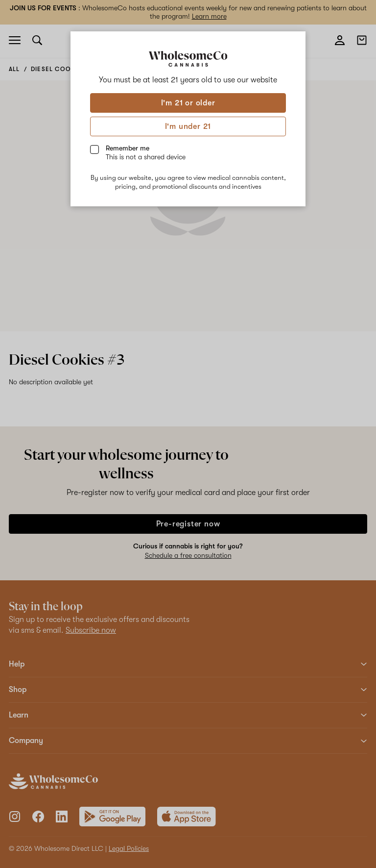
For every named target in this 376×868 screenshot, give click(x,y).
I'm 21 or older (188, 103)
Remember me (146, 152)
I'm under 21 (188, 126)
